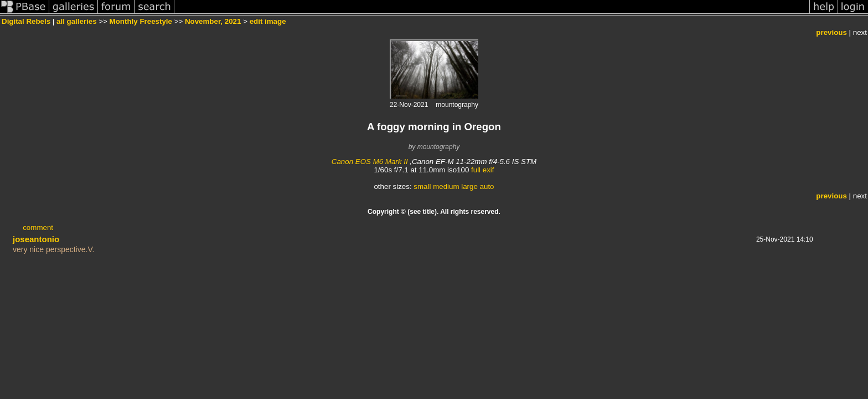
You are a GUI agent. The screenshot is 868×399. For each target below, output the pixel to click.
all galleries (77, 21)
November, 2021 (213, 21)
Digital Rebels (26, 21)
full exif (482, 170)
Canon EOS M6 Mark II (370, 162)
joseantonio (36, 239)
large (469, 186)
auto (487, 186)
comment (38, 227)
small (422, 186)
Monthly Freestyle (141, 21)
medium (446, 186)
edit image (268, 21)
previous (831, 32)
